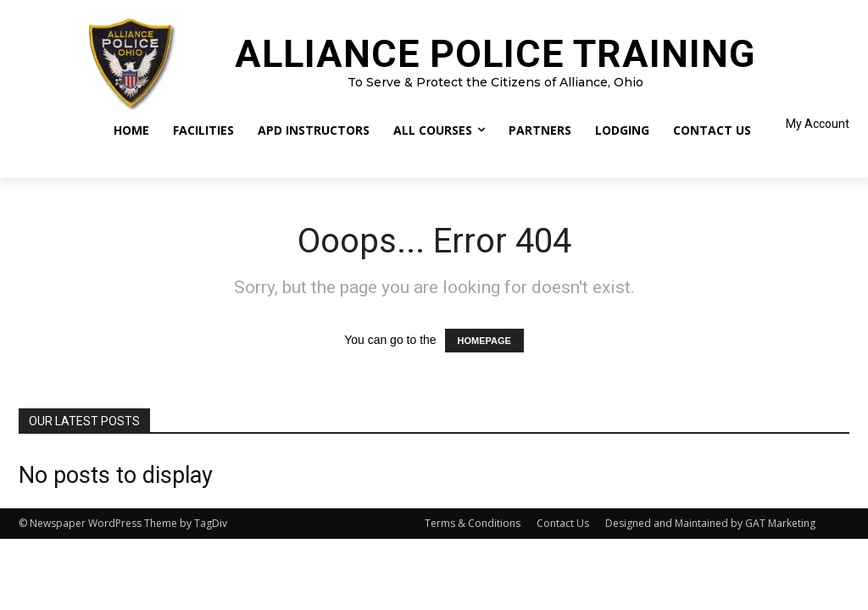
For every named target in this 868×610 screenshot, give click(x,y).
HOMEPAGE (484, 341)
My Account (818, 124)
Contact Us (563, 523)
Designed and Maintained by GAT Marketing (710, 523)
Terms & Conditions (473, 523)
